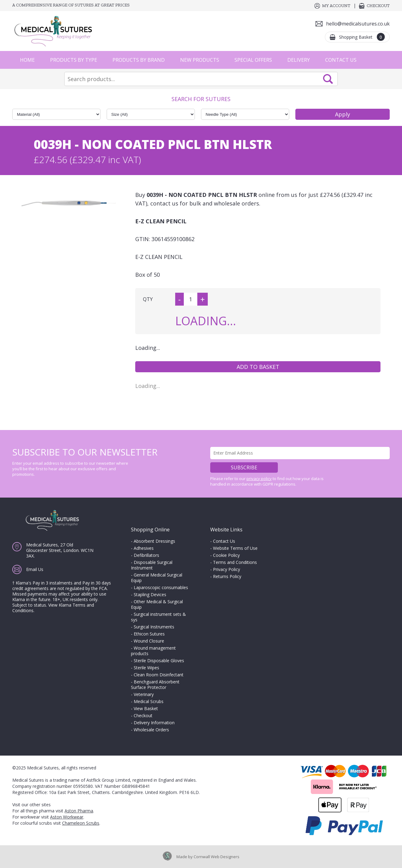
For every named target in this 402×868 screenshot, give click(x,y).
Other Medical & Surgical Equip (157, 604)
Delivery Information (154, 723)
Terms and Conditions (235, 562)
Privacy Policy (227, 569)
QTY (148, 299)
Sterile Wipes (146, 668)
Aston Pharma (79, 811)
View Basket (146, 708)
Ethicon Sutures (149, 634)
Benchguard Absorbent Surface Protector (155, 684)
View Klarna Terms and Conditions (53, 608)
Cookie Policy (226, 555)
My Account (336, 6)
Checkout (378, 6)
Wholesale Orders (151, 730)
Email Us (35, 569)
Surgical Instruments (154, 627)
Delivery (299, 60)
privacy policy (259, 479)
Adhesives (144, 548)
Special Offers (253, 60)
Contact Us (341, 60)
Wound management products (153, 651)
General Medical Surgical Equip (157, 578)
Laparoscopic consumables (161, 587)
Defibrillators (146, 555)
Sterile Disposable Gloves (159, 661)
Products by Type (74, 60)
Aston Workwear (67, 817)
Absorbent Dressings (154, 541)
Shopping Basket (362, 37)
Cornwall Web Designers (217, 857)
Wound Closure (149, 641)
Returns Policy (227, 576)
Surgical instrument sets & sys (158, 617)
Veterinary (144, 694)
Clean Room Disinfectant (159, 675)
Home (27, 60)
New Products (200, 60)
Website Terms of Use (235, 548)
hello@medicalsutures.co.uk (358, 24)
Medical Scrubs (149, 701)
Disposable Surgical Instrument (152, 565)
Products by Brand (139, 60)
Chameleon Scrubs (81, 823)
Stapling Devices (150, 594)
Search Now (328, 79)
